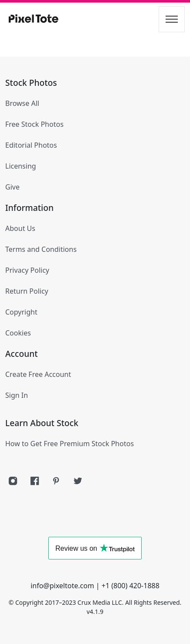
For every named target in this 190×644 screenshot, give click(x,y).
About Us (20, 228)
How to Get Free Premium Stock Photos (70, 444)
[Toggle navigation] (172, 19)
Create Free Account (38, 374)
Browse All (22, 103)
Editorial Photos (31, 145)
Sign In (17, 395)
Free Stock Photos (34, 124)
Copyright (21, 312)
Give (12, 187)
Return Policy (27, 291)
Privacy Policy (27, 270)
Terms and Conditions (41, 249)
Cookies (18, 333)
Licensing (21, 166)
